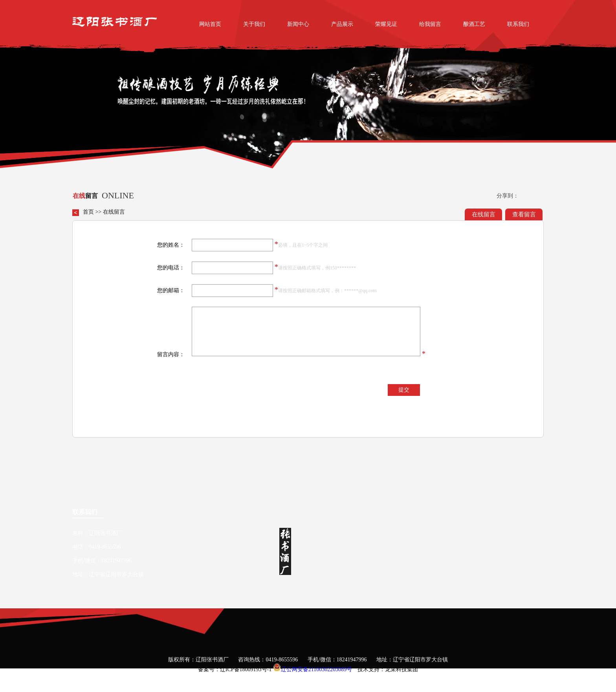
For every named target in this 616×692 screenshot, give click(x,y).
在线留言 (484, 214)
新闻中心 (298, 24)
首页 (88, 212)
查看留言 (524, 214)
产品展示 (342, 24)
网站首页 (210, 24)
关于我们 (254, 24)
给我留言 (430, 24)
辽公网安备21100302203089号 (316, 669)
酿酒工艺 (474, 24)
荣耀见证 (386, 24)
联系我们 (518, 24)
